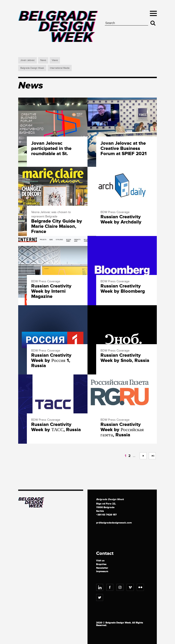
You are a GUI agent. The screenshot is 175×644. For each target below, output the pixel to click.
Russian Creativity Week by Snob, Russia (125, 358)
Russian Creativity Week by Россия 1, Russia (51, 361)
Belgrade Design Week (32, 68)
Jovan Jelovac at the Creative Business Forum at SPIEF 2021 (124, 149)
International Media (60, 68)
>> (151, 456)
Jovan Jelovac (28, 60)
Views (55, 60)
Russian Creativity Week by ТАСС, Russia (56, 427)
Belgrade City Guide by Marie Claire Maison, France (57, 227)
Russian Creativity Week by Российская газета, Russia (122, 430)
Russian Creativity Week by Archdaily (121, 220)
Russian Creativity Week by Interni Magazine (51, 291)
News (43, 60)
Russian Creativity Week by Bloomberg (123, 289)
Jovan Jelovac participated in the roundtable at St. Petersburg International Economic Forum (57, 149)
